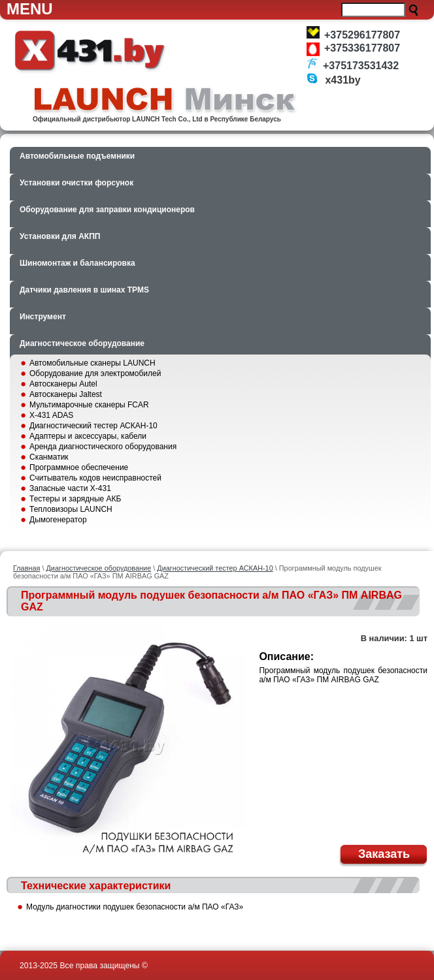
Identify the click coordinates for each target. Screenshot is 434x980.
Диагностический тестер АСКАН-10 (93, 426)
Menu (30, 9)
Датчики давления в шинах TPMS (84, 290)
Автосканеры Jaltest (66, 394)
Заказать (384, 854)
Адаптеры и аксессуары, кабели (88, 436)
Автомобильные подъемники (77, 156)
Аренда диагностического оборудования (103, 447)
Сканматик (49, 457)
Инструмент (43, 317)
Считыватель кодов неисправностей (95, 478)
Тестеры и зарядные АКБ (75, 499)
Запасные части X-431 (70, 488)
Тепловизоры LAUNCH (71, 509)
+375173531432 (361, 66)
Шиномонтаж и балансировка (77, 263)
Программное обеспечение (79, 467)
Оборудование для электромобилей (95, 373)
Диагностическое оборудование (82, 343)
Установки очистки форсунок (76, 183)
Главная (26, 568)
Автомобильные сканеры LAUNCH (92, 363)
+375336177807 (362, 48)
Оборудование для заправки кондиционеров (107, 210)
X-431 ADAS (51, 415)
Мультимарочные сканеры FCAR (89, 405)
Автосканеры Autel (63, 384)
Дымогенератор (58, 520)
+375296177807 (362, 35)
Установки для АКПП (60, 236)
